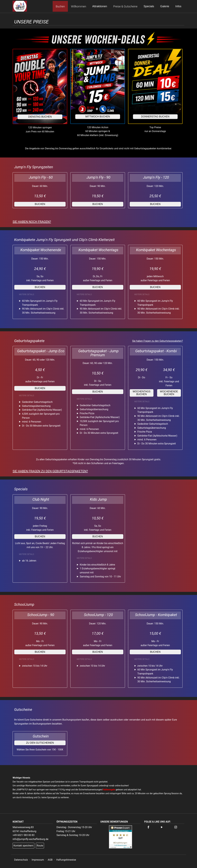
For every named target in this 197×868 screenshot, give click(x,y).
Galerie (165, 6)
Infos (178, 6)
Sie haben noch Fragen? (32, 222)
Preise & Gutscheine (125, 6)
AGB (50, 860)
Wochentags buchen (142, 393)
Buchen (60, 6)
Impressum (38, 860)
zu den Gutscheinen (40, 743)
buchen (40, 204)
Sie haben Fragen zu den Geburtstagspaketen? (158, 341)
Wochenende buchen (169, 393)
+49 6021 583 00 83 (24, 835)
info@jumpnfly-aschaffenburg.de (30, 839)
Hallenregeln (109, 790)
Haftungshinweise (66, 860)
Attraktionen (100, 6)
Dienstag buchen (40, 117)
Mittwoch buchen (98, 117)
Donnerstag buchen (155, 117)
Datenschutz (21, 860)
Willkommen (78, 6)
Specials (149, 6)
